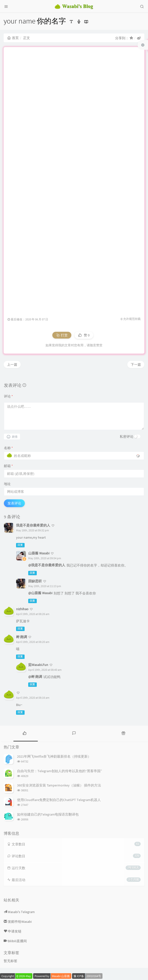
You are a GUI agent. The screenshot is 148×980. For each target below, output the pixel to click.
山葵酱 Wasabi (39, 553)
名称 (8, 448)
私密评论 (127, 437)
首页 (13, 38)
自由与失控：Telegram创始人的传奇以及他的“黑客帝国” (60, 771)
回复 (20, 545)
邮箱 (8, 466)
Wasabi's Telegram (19, 912)
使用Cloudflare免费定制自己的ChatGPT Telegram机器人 (59, 800)
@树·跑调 (35, 677)
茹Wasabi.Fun (38, 665)
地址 (7, 484)
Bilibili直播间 (15, 941)
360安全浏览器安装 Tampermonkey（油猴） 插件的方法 (59, 785)
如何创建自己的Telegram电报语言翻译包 (48, 814)
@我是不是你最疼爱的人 (47, 565)
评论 (8, 396)
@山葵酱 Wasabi (40, 593)
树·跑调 (22, 637)
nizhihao (22, 609)
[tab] (25, 733)
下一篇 (136, 364)
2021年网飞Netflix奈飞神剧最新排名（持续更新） (54, 756)
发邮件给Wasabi (18, 922)
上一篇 (12, 364)
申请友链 (13, 931)
